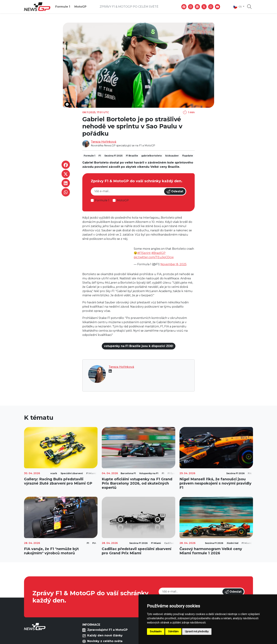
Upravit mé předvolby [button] (197, 631)
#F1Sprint (144, 253)
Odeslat (175, 192)
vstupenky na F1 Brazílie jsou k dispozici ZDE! (139, 346)
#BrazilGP (158, 253)
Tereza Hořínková (104, 142)
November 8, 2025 (173, 264)
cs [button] (238, 7)
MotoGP (80, 7)
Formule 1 (63, 7)
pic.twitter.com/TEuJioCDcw (154, 257)
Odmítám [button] (173, 631)
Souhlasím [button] (156, 631)
